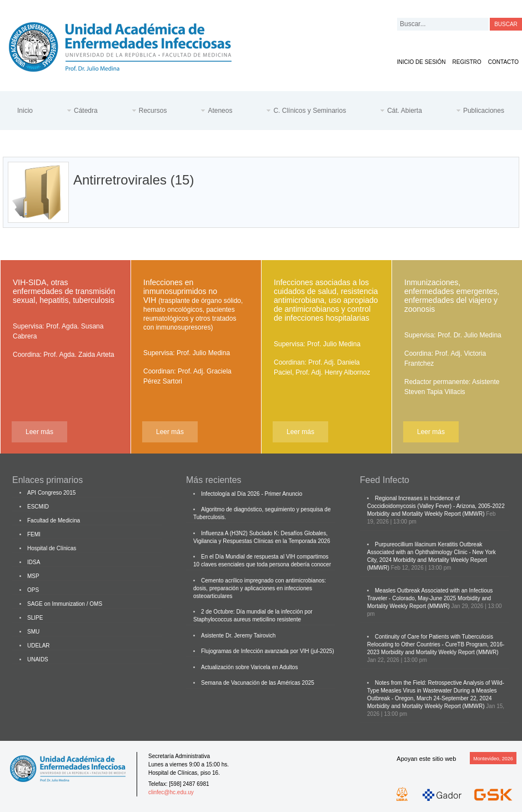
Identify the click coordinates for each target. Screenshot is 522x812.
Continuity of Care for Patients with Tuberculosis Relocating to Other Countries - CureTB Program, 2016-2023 (436, 644)
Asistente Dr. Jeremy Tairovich (238, 636)
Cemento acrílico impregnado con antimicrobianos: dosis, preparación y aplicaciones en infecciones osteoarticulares (260, 588)
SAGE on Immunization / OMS (65, 604)
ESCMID (38, 507)
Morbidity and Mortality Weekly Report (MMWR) (426, 514)
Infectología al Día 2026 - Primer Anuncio (252, 494)
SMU (33, 632)
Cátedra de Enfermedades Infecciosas (129, 45)
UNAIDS (38, 659)
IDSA (34, 562)
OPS (33, 590)
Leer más (39, 432)
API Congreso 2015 (51, 493)
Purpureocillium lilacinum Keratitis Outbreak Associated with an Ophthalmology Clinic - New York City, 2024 (431, 552)
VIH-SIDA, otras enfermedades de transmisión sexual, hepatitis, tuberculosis (64, 291)
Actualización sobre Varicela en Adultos (249, 667)
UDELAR (39, 646)
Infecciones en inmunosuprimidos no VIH (193, 305)
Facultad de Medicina (54, 520)
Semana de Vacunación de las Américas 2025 (258, 683)
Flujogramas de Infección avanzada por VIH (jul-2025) (268, 651)
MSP (33, 576)
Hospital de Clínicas (52, 548)
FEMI (34, 534)
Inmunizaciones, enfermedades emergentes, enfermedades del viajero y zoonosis (452, 296)
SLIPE (35, 618)
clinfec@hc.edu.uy (171, 792)
